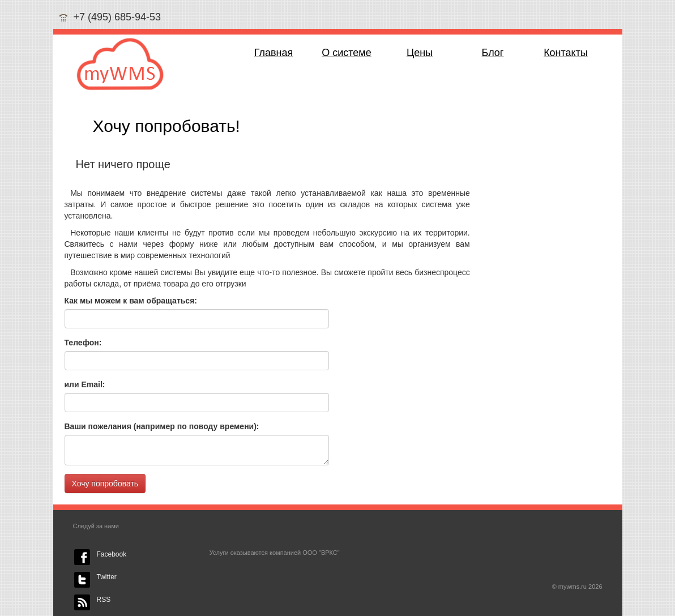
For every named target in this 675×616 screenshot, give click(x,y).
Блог (493, 53)
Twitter (107, 577)
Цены (420, 53)
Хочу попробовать (105, 484)
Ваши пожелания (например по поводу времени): (162, 426)
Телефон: (83, 343)
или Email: (85, 384)
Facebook (112, 554)
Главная (274, 53)
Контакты (566, 53)
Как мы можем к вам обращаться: (131, 301)
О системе (347, 53)
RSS (104, 600)
